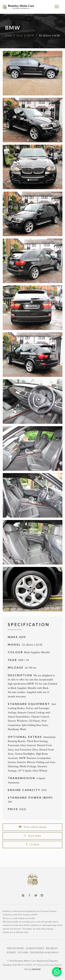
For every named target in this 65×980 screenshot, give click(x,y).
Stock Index (33, 836)
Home (9, 36)
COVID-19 (30, 965)
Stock (20, 36)
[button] (57, 972)
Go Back (32, 844)
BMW (31, 36)
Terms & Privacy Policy (49, 965)
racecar (36, 969)
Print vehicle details (33, 827)
